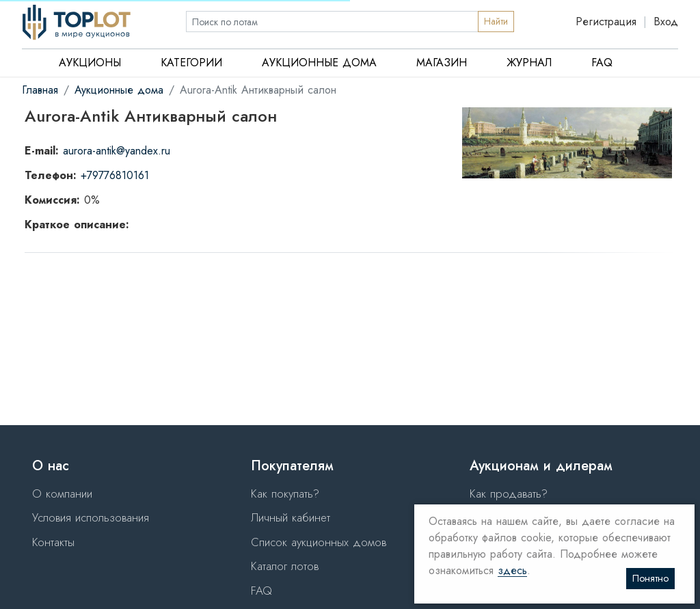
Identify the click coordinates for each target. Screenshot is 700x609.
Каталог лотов (285, 566)
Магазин (442, 63)
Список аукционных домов (319, 542)
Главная (40, 90)
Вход (666, 22)
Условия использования (91, 517)
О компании (62, 493)
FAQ (602, 63)
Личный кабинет (291, 517)
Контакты (53, 542)
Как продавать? (509, 493)
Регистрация (606, 22)
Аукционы (90, 63)
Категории (191, 63)
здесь (512, 571)
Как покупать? (285, 493)
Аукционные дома (319, 63)
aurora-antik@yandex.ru (117, 151)
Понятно (650, 578)
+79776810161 (115, 175)
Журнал (529, 63)
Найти (496, 21)
